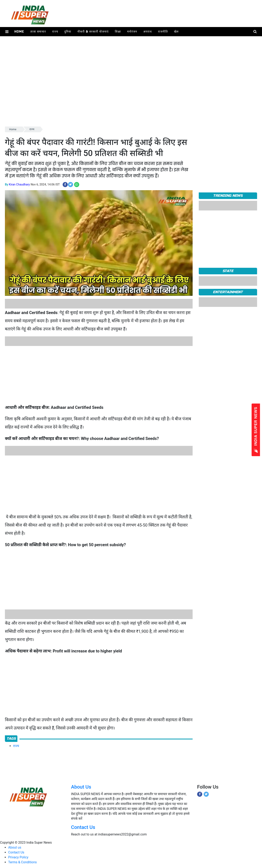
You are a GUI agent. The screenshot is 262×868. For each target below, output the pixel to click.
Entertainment (228, 292)
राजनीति (163, 32)
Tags (11, 739)
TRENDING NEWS (228, 196)
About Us (81, 787)
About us (15, 847)
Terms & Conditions (23, 862)
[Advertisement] (128, 97)
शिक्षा (118, 32)
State (228, 271)
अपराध (148, 32)
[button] (7, 32)
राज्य (55, 32)
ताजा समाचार (38, 32)
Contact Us (83, 827)
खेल (176, 32)
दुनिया (68, 32)
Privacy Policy (18, 857)
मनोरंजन (132, 32)
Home (19, 32)
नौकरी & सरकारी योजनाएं (93, 32)
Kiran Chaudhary (19, 184)
